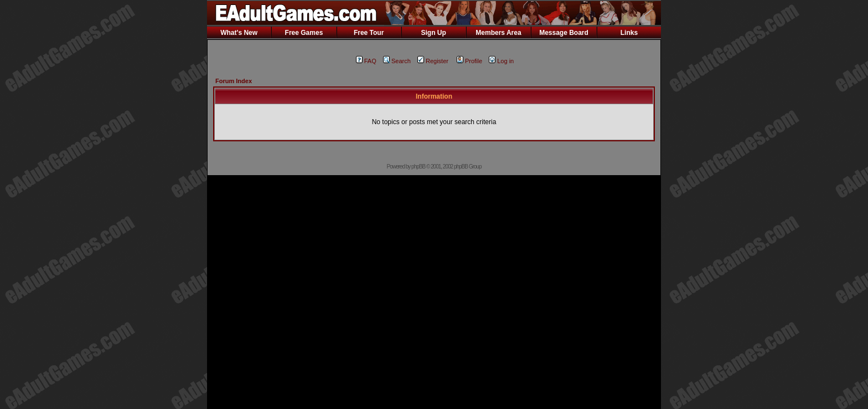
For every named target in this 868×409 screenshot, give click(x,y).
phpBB (418, 167)
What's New (239, 33)
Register (433, 61)
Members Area (498, 33)
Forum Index (234, 81)
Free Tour (369, 33)
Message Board (564, 33)
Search (397, 61)
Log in (501, 61)
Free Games (304, 33)
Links (629, 33)
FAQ (366, 61)
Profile (469, 61)
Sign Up (433, 33)
